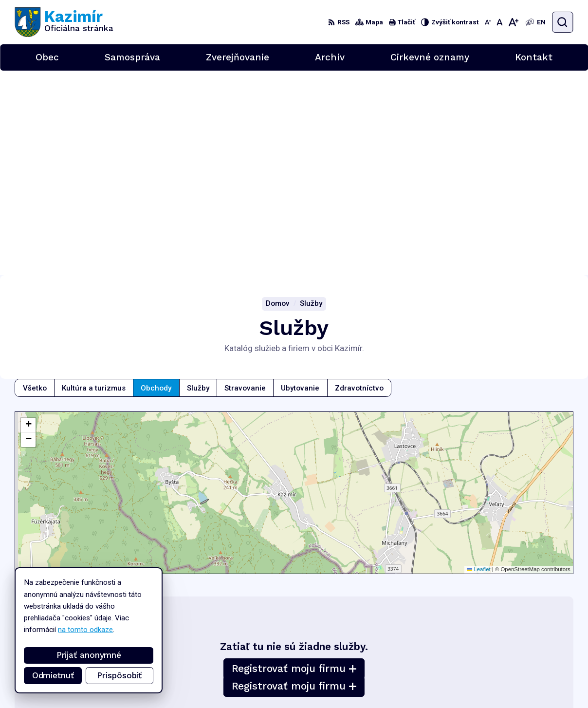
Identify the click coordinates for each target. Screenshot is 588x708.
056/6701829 (527, 661)
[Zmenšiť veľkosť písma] (487, 22)
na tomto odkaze (85, 630)
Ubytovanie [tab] (300, 183)
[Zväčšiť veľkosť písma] (514, 22)
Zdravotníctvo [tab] (359, 183)
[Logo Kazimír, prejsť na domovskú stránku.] (64, 22)
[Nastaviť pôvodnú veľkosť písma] (499, 22)
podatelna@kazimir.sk (539, 671)
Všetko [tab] (35, 183)
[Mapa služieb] (294, 288)
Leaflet (479, 365)
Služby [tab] (198, 183)
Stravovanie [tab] (245, 183)
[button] (28, 221)
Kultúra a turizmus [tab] (94, 183)
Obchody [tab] (156, 183)
